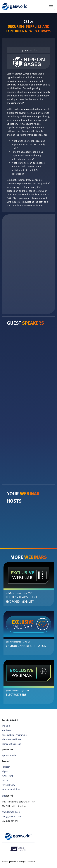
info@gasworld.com (11, 816)
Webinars (6, 730)
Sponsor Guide (9, 755)
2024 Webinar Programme (14, 735)
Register (6, 767)
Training (6, 726)
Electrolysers (16, 694)
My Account (7, 776)
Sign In (5, 771)
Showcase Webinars (11, 739)
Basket (5, 780)
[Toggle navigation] (51, 7)
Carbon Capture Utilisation (26, 646)
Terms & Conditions (11, 789)
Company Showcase (11, 744)
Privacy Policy (8, 785)
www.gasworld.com (11, 812)
